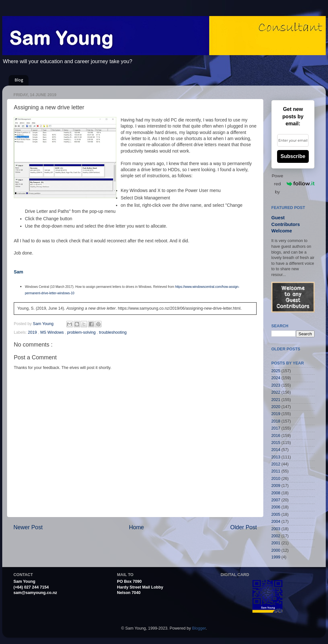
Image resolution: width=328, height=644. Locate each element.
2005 (276, 514)
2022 (276, 392)
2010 (276, 479)
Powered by (293, 184)
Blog (19, 80)
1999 (276, 557)
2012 (276, 464)
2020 (276, 407)
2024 (276, 378)
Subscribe (293, 156)
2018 (276, 421)
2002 (276, 536)
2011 (276, 471)
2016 (276, 436)
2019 (33, 332)
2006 (276, 507)
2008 (276, 493)
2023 (276, 385)
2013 (276, 457)
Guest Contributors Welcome (286, 224)
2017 (276, 428)
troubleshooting (113, 332)
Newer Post (28, 527)
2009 (276, 486)
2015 (276, 443)
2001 (276, 543)
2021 (276, 400)
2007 (276, 500)
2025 (276, 371)
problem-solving (82, 332)
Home (136, 527)
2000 (276, 550)
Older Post (244, 527)
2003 (276, 529)
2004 (276, 522)
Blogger (199, 628)
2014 (276, 450)
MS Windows (53, 332)
